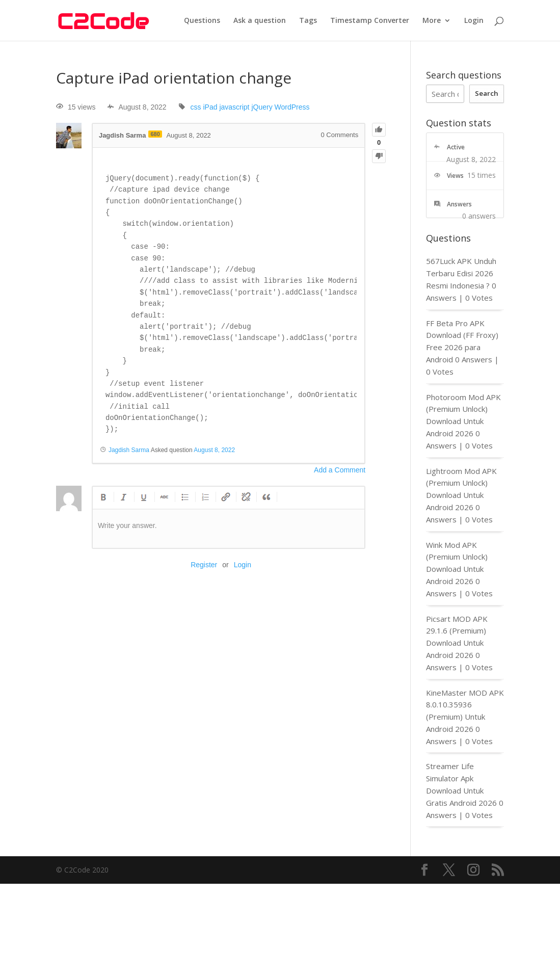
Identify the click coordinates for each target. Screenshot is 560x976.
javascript (234, 107)
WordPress (292, 107)
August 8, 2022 (214, 450)
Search (487, 93)
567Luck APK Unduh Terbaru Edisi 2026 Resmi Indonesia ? (461, 273)
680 (155, 134)
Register (204, 565)
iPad (210, 107)
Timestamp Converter (370, 21)
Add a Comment (340, 470)
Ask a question (260, 21)
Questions (202, 21)
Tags (308, 21)
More (432, 21)
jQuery (262, 107)
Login (474, 21)
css (196, 107)
